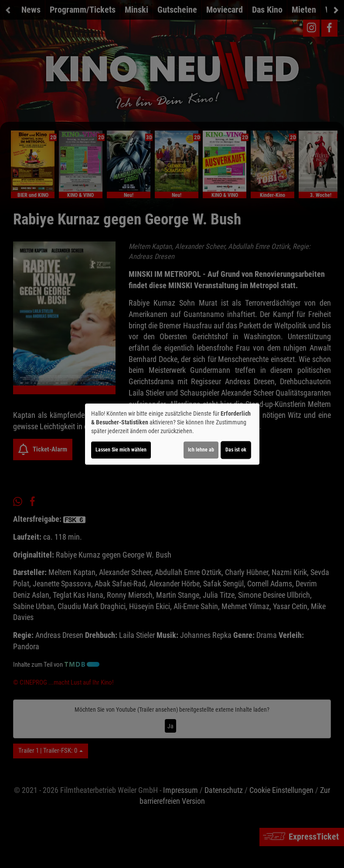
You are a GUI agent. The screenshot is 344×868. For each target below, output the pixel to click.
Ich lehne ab (201, 450)
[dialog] (172, 434)
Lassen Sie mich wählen (121, 450)
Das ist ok (236, 450)
